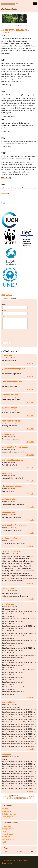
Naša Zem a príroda (9, 814)
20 (31, 798)
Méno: (4, 304)
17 (22, 798)
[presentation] (15, 336)
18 (25, 798)
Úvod (3, 25)
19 (28, 798)
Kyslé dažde (7, 811)
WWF (4, 831)
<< (6, 851)
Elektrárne (6, 809)
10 (27, 796)
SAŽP (4, 842)
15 (16, 798)
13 (10, 798)
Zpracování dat (7, 863)
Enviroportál (6, 837)
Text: (4, 316)
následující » (32, 797)
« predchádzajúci (7, 797)
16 (19, 798)
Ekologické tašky (8, 829)
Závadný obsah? (22, 861)
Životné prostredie (9, 9)
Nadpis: (4, 310)
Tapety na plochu (8, 817)
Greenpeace (7, 826)
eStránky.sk (11, 861)
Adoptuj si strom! (8, 839)
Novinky (7, 25)
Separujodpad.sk (8, 834)
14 (13, 798)
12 (7, 798)
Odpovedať (30, 364)
